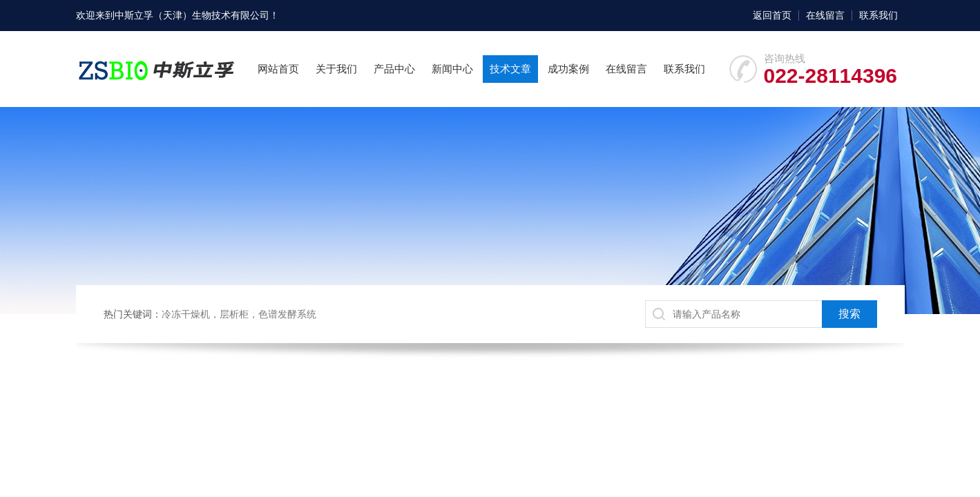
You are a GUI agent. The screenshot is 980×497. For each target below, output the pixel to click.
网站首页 (278, 69)
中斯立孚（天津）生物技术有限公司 (192, 15)
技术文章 (510, 69)
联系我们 (878, 15)
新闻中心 (452, 69)
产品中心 (394, 69)
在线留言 (825, 15)
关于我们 (336, 69)
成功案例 (568, 69)
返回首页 (772, 15)
